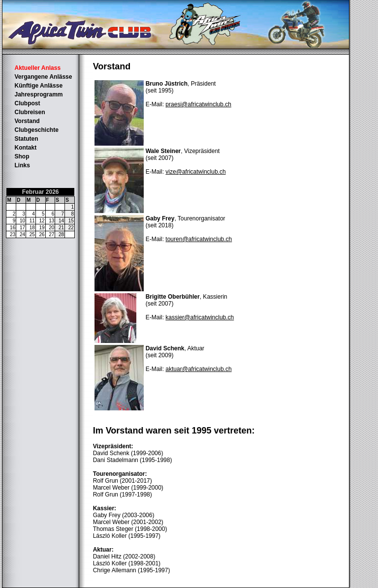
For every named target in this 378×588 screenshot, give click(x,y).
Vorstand (27, 121)
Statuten (26, 139)
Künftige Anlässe (38, 86)
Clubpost (27, 103)
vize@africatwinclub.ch (195, 172)
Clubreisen (30, 112)
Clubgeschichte (36, 130)
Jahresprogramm (38, 94)
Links (22, 165)
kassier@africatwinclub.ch (200, 317)
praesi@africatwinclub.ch (198, 104)
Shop (22, 156)
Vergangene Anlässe (43, 77)
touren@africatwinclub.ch (199, 239)
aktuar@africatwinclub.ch (198, 369)
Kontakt (25, 148)
